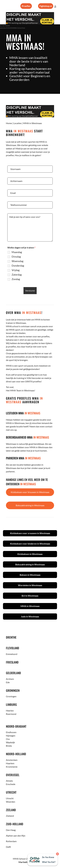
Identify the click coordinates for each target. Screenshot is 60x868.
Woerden (11, 802)
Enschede (11, 784)
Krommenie (12, 767)
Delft (8, 847)
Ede (8, 682)
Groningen (11, 696)
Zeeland (10, 816)
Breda (9, 746)
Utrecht (10, 798)
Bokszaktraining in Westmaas (30, 505)
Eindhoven (11, 732)
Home (9, 123)
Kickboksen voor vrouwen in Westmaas (30, 533)
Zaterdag (17, 275)
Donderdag (18, 266)
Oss (8, 739)
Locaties (17, 123)
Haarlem (10, 763)
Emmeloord (12, 654)
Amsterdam (12, 760)
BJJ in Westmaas (30, 596)
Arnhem (10, 679)
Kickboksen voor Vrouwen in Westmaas (30, 492)
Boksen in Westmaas (30, 575)
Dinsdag (16, 257)
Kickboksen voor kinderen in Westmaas (30, 544)
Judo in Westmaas (30, 616)
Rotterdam (11, 841)
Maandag (17, 252)
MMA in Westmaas (30, 606)
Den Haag (11, 830)
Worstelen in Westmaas (30, 585)
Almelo (9, 781)
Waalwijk (10, 742)
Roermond (11, 714)
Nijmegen (11, 736)
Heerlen (10, 711)
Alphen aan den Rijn (16, 836)
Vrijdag (16, 270)
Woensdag (17, 261)
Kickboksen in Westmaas (30, 554)
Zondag (16, 279)
